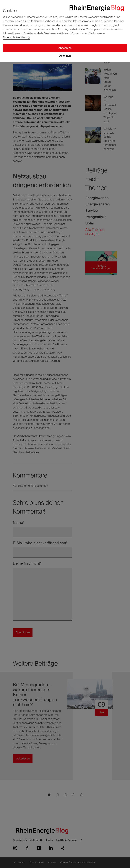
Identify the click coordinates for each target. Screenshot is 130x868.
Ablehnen (65, 56)
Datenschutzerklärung (16, 38)
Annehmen (65, 48)
